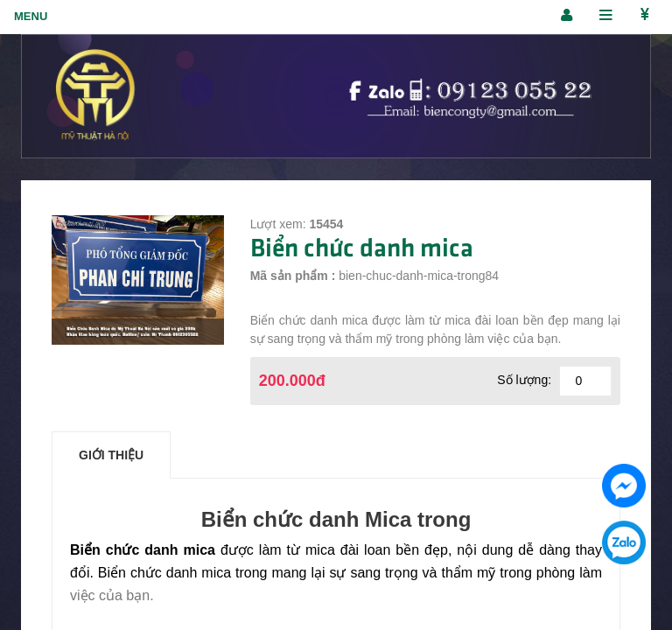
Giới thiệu (111, 455)
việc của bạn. (112, 595)
